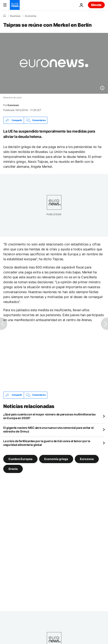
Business (15, 16)
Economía (31, 16)
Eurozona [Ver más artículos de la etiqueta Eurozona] (87, 459)
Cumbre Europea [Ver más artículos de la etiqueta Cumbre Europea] (20, 459)
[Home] (5, 16)
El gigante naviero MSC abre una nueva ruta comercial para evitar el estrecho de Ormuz (48, 430)
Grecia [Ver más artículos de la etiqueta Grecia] (13, 469)
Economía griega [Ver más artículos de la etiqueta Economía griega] (56, 459)
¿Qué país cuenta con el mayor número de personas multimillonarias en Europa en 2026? (49, 416)
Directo (96, 5)
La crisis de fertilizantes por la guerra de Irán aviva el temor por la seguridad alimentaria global (47, 443)
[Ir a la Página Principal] (15, 5)
